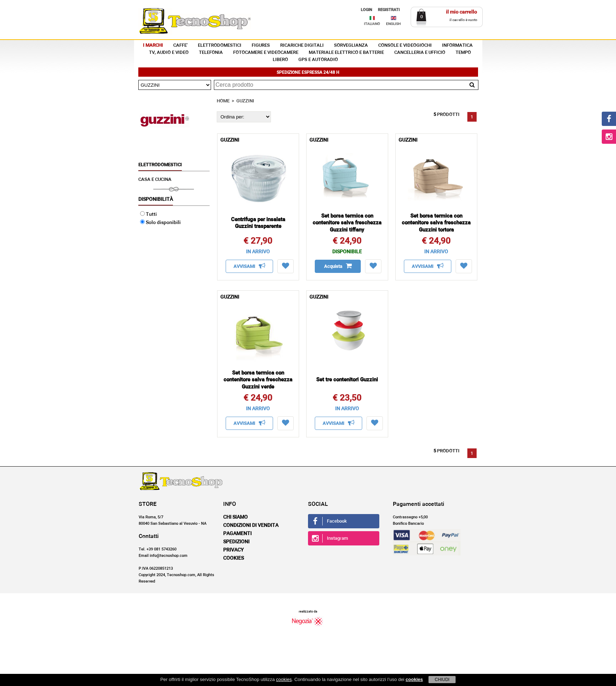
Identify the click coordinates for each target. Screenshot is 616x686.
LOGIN (366, 10)
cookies (284, 679)
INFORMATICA (457, 45)
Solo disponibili (160, 223)
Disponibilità (156, 199)
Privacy (233, 550)
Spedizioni (236, 542)
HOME (223, 101)
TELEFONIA (211, 53)
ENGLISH (393, 24)
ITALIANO (372, 24)
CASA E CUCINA (155, 180)
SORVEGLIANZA (351, 45)
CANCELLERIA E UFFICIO (420, 53)
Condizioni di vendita (251, 525)
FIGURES (261, 45)
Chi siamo (235, 517)
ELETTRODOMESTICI (220, 45)
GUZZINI (245, 101)
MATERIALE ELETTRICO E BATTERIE (346, 53)
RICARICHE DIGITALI (302, 45)
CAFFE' (180, 45)
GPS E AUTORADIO (318, 60)
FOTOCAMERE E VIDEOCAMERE (266, 53)
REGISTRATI (389, 10)
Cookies (233, 558)
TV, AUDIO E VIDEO (169, 53)
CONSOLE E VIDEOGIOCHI (405, 45)
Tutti (148, 214)
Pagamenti (237, 534)
